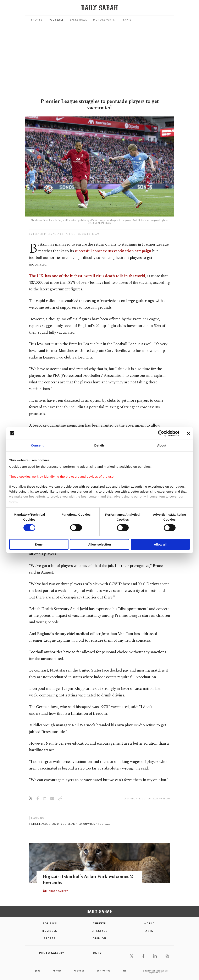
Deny (39, 544)
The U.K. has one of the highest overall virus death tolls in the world (87, 276)
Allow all (160, 544)
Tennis (126, 20)
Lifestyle (99, 931)
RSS (125, 971)
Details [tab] (100, 445)
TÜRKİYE (99, 923)
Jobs (38, 971)
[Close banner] (188, 433)
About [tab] (162, 445)
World (149, 923)
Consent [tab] (37, 445)
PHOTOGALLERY (58, 891)
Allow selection (99, 544)
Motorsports (104, 20)
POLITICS (50, 923)
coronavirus (87, 824)
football (104, 824)
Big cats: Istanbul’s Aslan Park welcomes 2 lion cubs (88, 880)
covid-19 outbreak (63, 824)
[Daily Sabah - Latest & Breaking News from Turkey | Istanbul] (99, 8)
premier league (38, 824)
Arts (149, 931)
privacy (57, 971)
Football (56, 20)
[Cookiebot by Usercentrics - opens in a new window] (161, 433)
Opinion (99, 938)
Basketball (78, 20)
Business (50, 931)
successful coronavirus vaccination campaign (113, 251)
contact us (103, 971)
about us (79, 971)
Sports (37, 20)
